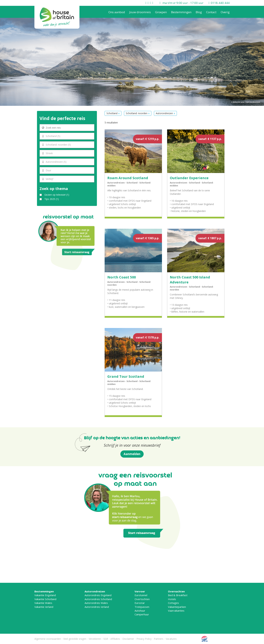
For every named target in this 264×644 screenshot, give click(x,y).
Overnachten (176, 591)
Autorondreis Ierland (97, 607)
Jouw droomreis (140, 12)
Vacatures (171, 639)
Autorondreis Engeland (98, 595)
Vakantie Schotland (45, 599)
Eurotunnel (141, 595)
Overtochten (142, 599)
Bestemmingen (181, 12)
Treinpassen (142, 607)
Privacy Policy (144, 639)
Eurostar (140, 603)
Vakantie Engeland (45, 595)
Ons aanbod (117, 12)
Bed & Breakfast (178, 595)
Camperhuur (142, 614)
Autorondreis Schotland (98, 599)
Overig (225, 12)
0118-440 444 (220, 3)
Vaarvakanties (176, 611)
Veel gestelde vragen (75, 639)
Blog (199, 12)
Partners (159, 639)
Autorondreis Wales (96, 603)
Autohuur (140, 611)
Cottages (173, 603)
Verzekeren (95, 639)
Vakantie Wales (43, 603)
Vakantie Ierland (44, 607)
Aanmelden (132, 454)
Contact (211, 12)
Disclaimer (128, 639)
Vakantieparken (177, 607)
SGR (106, 639)
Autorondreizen (95, 591)
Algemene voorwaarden (48, 639)
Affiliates (115, 639)
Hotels (172, 599)
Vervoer (140, 591)
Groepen (161, 12)
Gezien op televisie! (57, 195)
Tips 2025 (52, 199)
